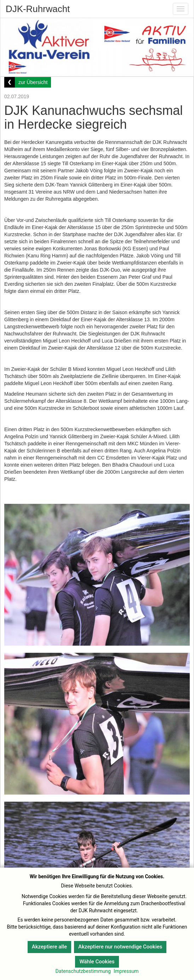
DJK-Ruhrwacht (38, 9)
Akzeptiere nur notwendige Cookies (120, 947)
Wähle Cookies (97, 962)
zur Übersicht (33, 82)
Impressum (126, 971)
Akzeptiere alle (49, 947)
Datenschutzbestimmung (83, 971)
